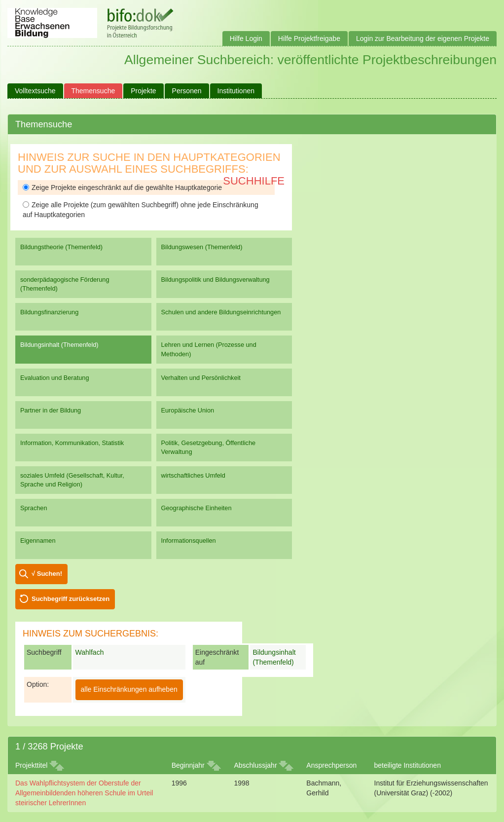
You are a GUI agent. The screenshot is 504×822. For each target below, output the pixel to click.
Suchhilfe (254, 181)
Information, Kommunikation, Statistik (72, 443)
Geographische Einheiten (197, 508)
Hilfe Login (246, 38)
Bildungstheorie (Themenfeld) (61, 247)
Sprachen (34, 508)
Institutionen (236, 91)
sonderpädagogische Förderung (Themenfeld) (65, 284)
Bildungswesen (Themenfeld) (202, 247)
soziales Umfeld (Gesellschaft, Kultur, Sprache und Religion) (72, 480)
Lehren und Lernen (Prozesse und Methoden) (209, 349)
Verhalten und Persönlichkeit (201, 378)
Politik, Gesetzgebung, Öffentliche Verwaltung (209, 447)
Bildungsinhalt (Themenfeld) (59, 345)
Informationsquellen (189, 541)
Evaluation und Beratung (54, 378)
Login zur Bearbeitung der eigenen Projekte (423, 38)
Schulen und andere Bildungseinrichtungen (221, 312)
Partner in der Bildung (51, 410)
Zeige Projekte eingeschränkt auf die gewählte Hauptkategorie (122, 187)
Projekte (143, 91)
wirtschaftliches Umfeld (193, 475)
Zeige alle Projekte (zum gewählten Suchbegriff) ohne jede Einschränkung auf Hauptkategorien (141, 210)
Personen (187, 91)
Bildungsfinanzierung (49, 312)
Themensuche (93, 91)
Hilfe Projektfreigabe (309, 38)
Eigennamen (38, 541)
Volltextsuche (35, 91)
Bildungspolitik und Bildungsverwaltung (216, 280)
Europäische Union (188, 410)
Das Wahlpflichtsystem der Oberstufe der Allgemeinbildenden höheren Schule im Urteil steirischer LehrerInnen (84, 793)
